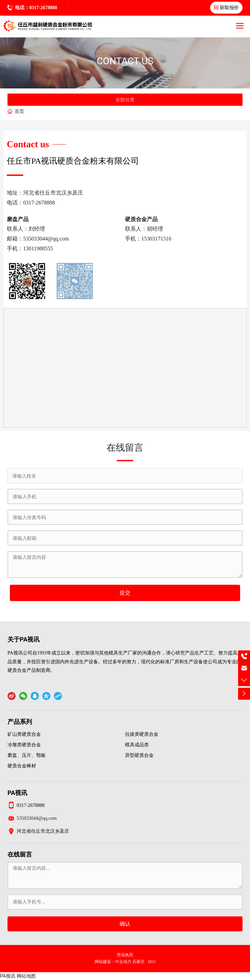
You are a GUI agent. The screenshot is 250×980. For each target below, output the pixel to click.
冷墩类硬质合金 (24, 745)
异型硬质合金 (139, 755)
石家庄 (139, 962)
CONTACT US (125, 61)
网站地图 (26, 976)
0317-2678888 (39, 203)
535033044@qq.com (46, 239)
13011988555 (38, 248)
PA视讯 (8, 976)
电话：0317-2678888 (36, 8)
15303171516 (156, 239)
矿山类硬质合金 (24, 734)
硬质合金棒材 (22, 766)
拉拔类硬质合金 (142, 734)
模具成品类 (137, 745)
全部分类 (125, 100)
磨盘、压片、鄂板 (27, 755)
